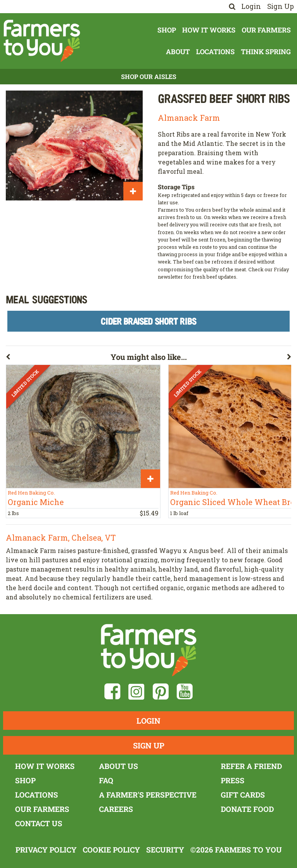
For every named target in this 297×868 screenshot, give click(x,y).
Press (233, 780)
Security (165, 850)
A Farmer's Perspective (148, 795)
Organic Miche (36, 502)
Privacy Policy (46, 850)
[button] (58, 358)
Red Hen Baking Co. (31, 493)
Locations (215, 52)
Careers (116, 809)
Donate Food (247, 809)
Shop (167, 30)
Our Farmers (266, 30)
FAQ (106, 780)
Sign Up (281, 6)
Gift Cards (243, 795)
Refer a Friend (251, 766)
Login (251, 6)
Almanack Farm (189, 118)
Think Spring (266, 52)
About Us (119, 766)
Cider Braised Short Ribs (148, 321)
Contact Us (39, 823)
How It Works (209, 30)
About (178, 52)
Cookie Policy (111, 850)
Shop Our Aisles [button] (149, 76)
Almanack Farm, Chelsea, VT (61, 538)
